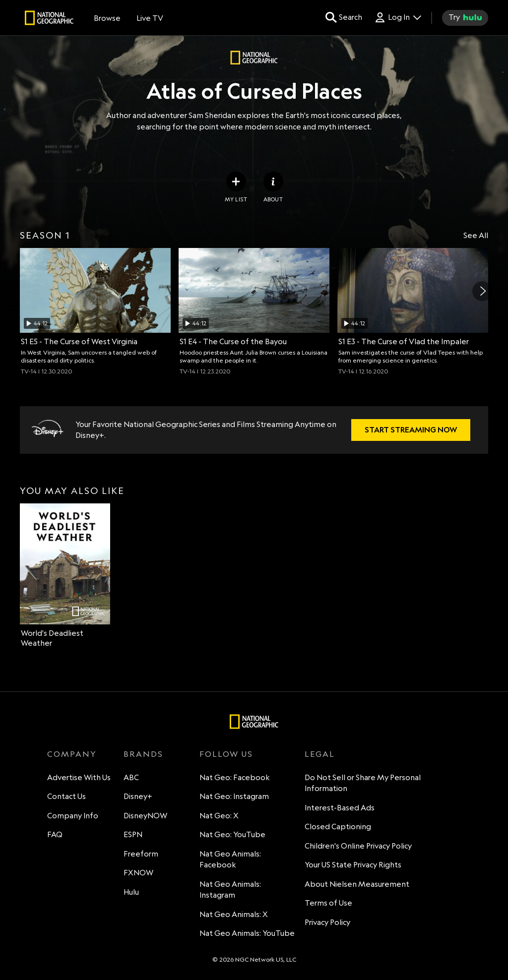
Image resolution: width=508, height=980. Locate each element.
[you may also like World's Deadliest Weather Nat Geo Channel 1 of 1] (65, 576)
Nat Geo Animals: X (234, 914)
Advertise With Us (79, 777)
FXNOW (138, 873)
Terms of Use (328, 903)
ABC (131, 777)
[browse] (107, 18)
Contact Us (66, 796)
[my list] (236, 187)
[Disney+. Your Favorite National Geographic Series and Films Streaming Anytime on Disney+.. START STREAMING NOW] (411, 430)
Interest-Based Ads (340, 808)
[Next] (482, 291)
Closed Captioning (338, 827)
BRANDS (143, 754)
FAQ (55, 834)
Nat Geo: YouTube (232, 834)
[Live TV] (150, 18)
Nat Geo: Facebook (235, 777)
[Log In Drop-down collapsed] (398, 18)
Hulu (131, 892)
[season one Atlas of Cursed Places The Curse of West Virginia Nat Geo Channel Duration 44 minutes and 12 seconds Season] (95, 311)
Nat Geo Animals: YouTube (247, 933)
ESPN (133, 834)
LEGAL (320, 754)
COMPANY (72, 754)
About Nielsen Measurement (357, 884)
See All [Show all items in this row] (476, 235)
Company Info (73, 816)
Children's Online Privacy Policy (358, 846)
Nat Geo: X (219, 816)
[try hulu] (465, 18)
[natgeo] (49, 19)
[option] (95, 311)
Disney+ (138, 796)
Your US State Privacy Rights (353, 865)
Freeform (141, 854)
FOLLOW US (226, 754)
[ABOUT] (273, 187)
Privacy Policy (327, 922)
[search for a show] (344, 18)
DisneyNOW (145, 816)
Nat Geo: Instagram (234, 796)
